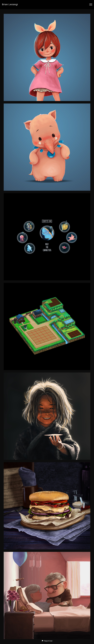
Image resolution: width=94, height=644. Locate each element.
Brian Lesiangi (10, 4)
